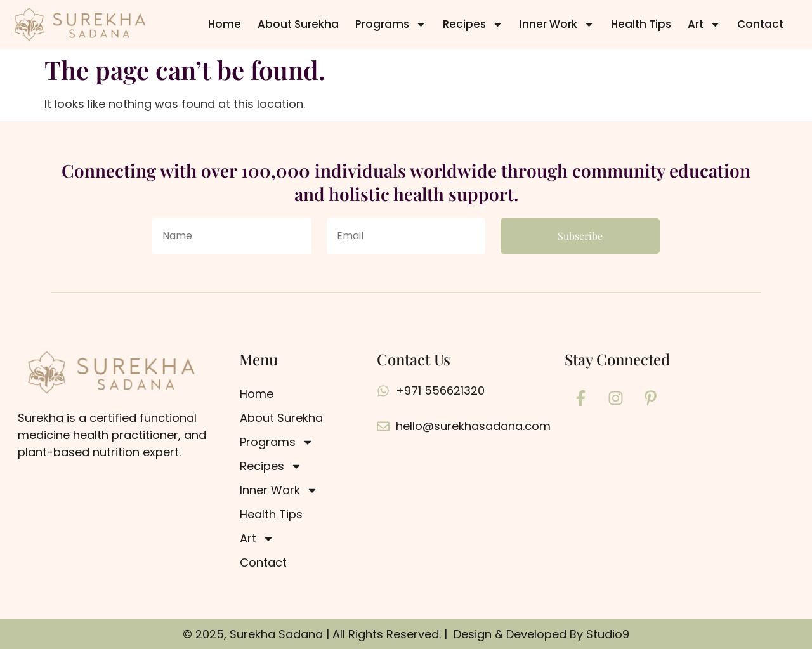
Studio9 (608, 634)
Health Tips (641, 24)
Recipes (473, 24)
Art (704, 24)
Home (225, 24)
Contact (760, 24)
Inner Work (557, 24)
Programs (391, 24)
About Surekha (298, 24)
